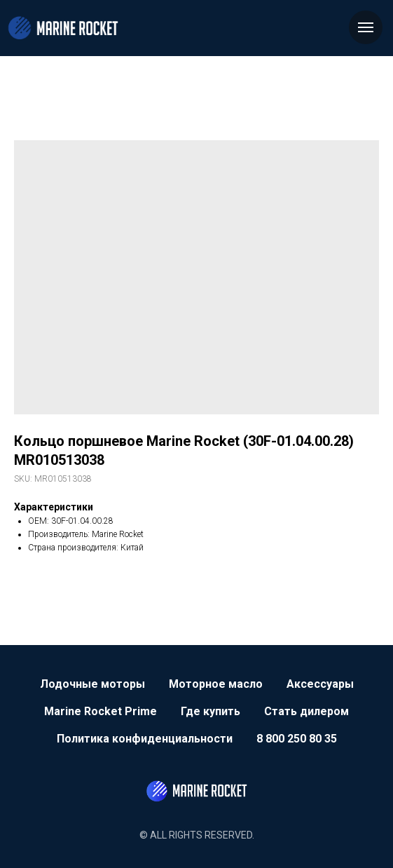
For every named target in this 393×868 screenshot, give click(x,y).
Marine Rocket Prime (101, 711)
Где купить (211, 711)
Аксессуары (320, 684)
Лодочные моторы (92, 684)
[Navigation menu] (366, 27)
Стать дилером (306, 711)
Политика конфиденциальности (145, 739)
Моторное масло (216, 684)
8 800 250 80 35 (297, 739)
